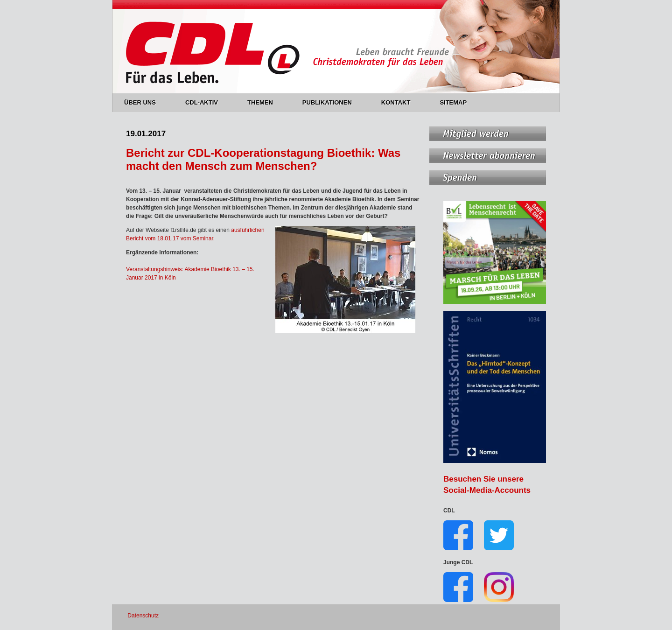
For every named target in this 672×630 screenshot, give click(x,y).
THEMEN (266, 102)
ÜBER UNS (145, 102)
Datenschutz (143, 616)
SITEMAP (453, 102)
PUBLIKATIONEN (332, 102)
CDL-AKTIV (207, 102)
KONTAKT (401, 102)
